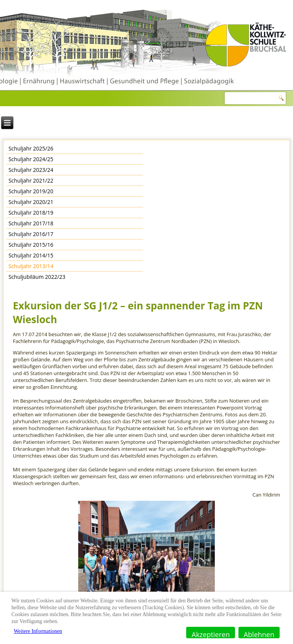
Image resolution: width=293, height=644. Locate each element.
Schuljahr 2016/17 (31, 234)
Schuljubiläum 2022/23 (37, 277)
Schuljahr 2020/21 (31, 202)
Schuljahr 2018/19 (31, 213)
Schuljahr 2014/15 (31, 255)
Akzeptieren (211, 634)
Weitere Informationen (38, 631)
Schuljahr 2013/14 (31, 266)
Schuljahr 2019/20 (31, 191)
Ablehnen (259, 634)
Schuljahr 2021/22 (31, 180)
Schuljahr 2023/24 (31, 170)
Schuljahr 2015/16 (31, 245)
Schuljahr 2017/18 (31, 223)
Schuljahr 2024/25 (31, 159)
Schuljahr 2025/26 (31, 148)
